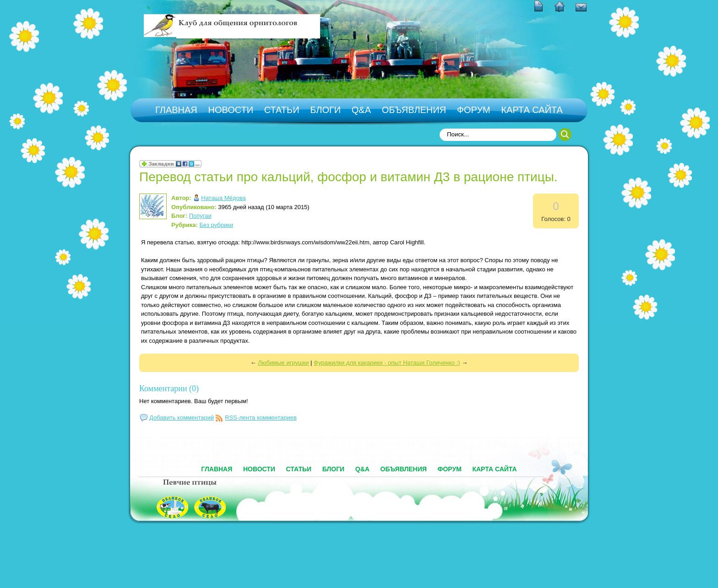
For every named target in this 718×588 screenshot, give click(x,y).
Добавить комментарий (182, 418)
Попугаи (200, 216)
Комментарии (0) (169, 388)
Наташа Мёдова (223, 198)
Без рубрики (217, 225)
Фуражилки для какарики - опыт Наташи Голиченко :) (387, 363)
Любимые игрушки (283, 363)
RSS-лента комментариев (261, 418)
